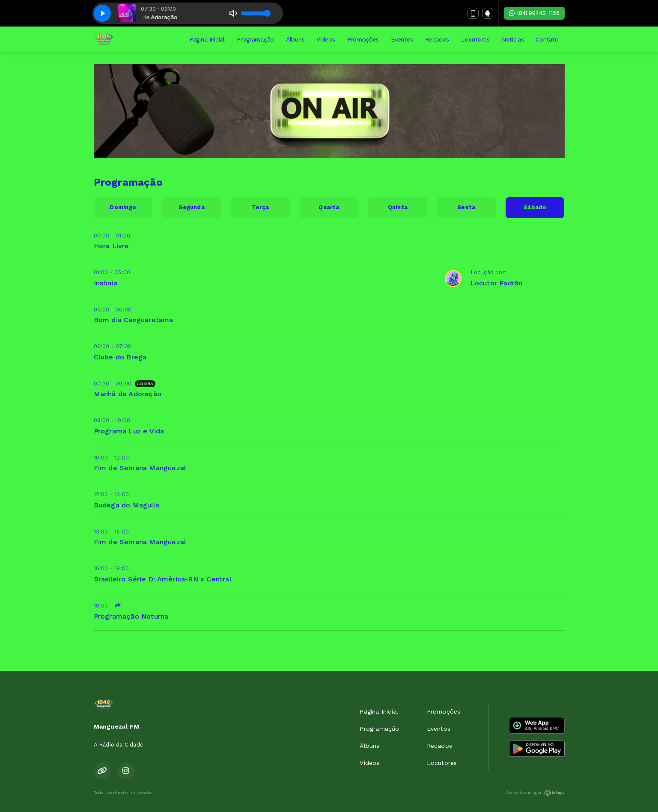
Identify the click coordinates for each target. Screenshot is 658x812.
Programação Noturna (131, 616)
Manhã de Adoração (128, 394)
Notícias (513, 39)
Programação (255, 39)
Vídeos (326, 39)
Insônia (106, 283)
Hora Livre (112, 246)
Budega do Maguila (127, 505)
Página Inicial (207, 39)
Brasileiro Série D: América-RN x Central (163, 579)
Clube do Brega (120, 357)
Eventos (402, 39)
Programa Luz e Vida (129, 431)
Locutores (475, 39)
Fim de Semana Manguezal (140, 468)
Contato (547, 39)
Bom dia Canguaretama (134, 320)
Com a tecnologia (535, 793)
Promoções (363, 39)
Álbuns (295, 39)
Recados (437, 39)
